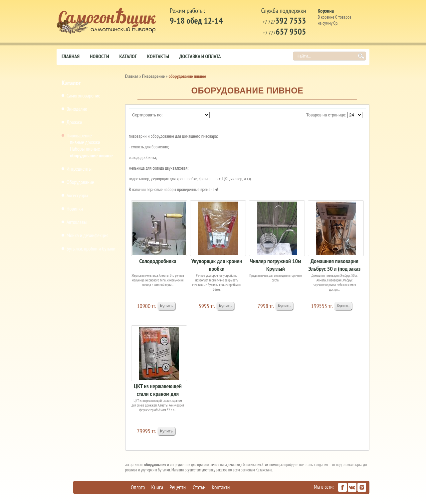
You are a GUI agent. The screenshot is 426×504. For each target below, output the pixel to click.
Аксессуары (77, 195)
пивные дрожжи (85, 142)
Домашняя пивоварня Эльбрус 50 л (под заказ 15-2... (335, 264)
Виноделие (77, 109)
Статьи (199, 487)
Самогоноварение (83, 95)
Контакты (158, 56)
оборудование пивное (91, 155)
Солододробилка (158, 261)
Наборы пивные (85, 149)
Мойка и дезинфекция (88, 235)
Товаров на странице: (326, 115)
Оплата (138, 487)
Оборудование (80, 182)
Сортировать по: (147, 115)
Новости (100, 56)
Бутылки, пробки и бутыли (91, 249)
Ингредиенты (79, 169)
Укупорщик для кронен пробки (217, 264)
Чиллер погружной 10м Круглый (276, 264)
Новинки (75, 209)
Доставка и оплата (200, 56)
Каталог (128, 56)
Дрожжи (74, 122)
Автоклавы (77, 222)
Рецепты (178, 487)
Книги (157, 487)
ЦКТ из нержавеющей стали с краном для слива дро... (158, 389)
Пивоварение (79, 135)
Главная (71, 56)
